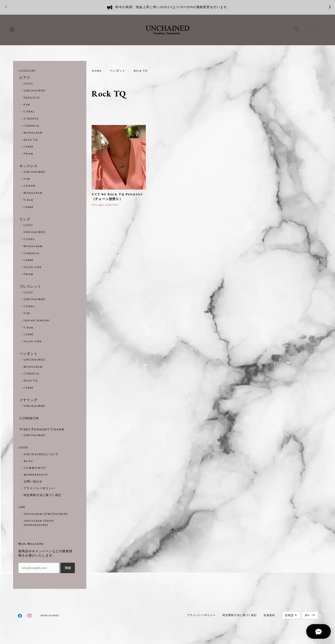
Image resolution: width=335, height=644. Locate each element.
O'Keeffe (31, 120)
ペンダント (118, 71)
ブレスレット (30, 290)
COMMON (28, 425)
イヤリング (28, 406)
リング (24, 222)
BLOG (28, 470)
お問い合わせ (33, 490)
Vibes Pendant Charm (42, 437)
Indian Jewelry (37, 325)
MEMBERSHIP (36, 483)
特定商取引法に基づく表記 (42, 504)
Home (97, 71)
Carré (28, 148)
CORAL (29, 113)
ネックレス (28, 167)
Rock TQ (30, 141)
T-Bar (28, 202)
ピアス (24, 78)
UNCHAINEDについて (41, 463)
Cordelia (31, 127)
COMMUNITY (35, 476)
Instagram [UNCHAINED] (46, 522)
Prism (28, 155)
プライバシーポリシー (39, 497)
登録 (68, 576)
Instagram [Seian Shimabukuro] (39, 531)
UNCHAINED (34, 92)
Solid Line (33, 270)
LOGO (28, 85)
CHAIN (29, 188)
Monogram (33, 134)
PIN (27, 106)
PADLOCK (32, 99)
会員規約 (269, 623)
